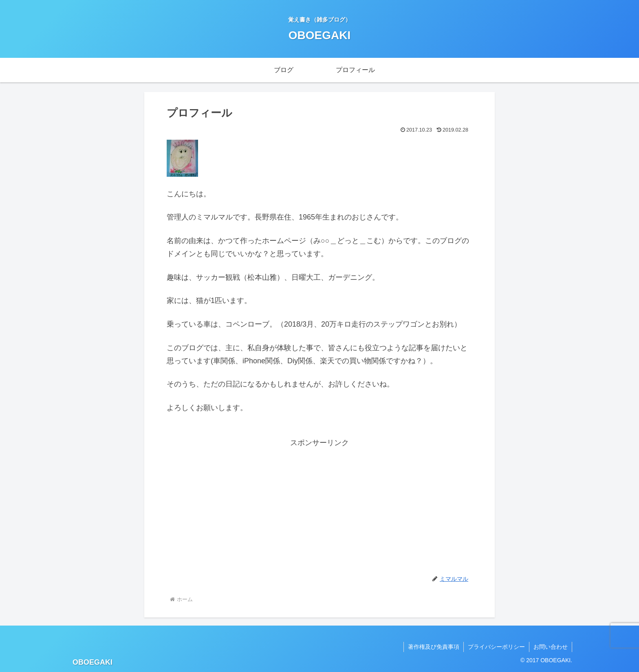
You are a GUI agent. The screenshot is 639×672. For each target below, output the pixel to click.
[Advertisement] (319, 507)
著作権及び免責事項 (434, 647)
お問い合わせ (551, 647)
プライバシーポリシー (496, 647)
